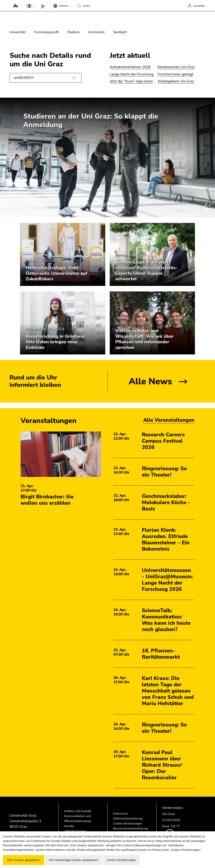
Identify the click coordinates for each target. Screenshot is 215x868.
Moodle (69, 826)
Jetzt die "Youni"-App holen (131, 81)
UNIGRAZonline (75, 831)
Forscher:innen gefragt (175, 74)
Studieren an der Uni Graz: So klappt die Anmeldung (91, 121)
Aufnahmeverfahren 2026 (130, 67)
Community (96, 32)
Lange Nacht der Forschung (132, 74)
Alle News (150, 381)
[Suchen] (74, 78)
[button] (16, 6)
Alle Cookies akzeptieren (24, 860)
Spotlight (120, 32)
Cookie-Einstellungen (128, 824)
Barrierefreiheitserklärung (131, 829)
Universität (17, 32)
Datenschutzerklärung (128, 819)
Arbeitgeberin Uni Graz (176, 81)
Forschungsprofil (46, 32)
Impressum (121, 814)
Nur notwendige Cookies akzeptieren (74, 860)
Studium (73, 32)
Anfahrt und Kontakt (78, 811)
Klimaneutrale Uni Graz (176, 67)
